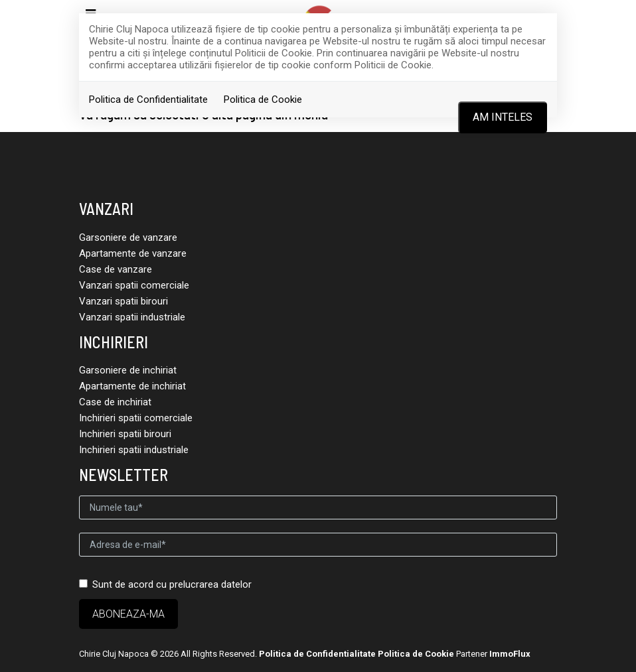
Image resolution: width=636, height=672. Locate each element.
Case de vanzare (116, 269)
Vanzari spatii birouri (123, 301)
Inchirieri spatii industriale (134, 450)
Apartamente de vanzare (133, 253)
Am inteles (503, 117)
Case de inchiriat (115, 402)
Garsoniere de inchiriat (128, 370)
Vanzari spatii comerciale (134, 285)
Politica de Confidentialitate (148, 100)
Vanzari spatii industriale (132, 317)
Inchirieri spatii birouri (125, 434)
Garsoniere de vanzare (128, 237)
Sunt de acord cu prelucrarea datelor (165, 584)
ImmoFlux (510, 654)
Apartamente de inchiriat (132, 386)
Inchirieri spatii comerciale (136, 418)
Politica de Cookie (263, 100)
